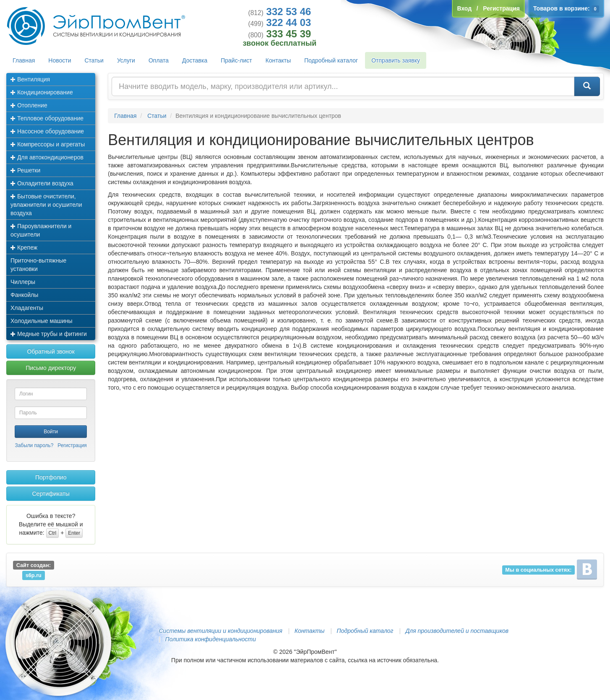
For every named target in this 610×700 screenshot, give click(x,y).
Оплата (159, 60)
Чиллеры (23, 282)
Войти (51, 432)
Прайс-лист (236, 60)
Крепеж (24, 247)
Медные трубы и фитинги (49, 334)
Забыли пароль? (34, 445)
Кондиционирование (42, 92)
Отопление (29, 105)
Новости (60, 60)
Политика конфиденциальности (211, 639)
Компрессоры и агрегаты (48, 144)
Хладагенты (27, 308)
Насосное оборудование (47, 131)
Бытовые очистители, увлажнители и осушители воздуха (46, 205)
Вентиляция (30, 79)
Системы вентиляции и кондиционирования (221, 631)
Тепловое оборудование (47, 118)
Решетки (25, 170)
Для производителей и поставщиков (457, 631)
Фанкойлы (24, 295)
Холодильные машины (42, 321)
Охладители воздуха (42, 183)
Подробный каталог (331, 60)
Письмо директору (51, 368)
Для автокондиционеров (47, 157)
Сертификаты (51, 494)
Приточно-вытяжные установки (38, 265)
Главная (24, 60)
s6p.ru (34, 575)
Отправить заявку (396, 60)
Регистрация (72, 445)
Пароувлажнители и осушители (41, 230)
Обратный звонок (51, 351)
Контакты (278, 60)
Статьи (94, 60)
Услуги (126, 60)
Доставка (195, 60)
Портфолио (51, 477)
